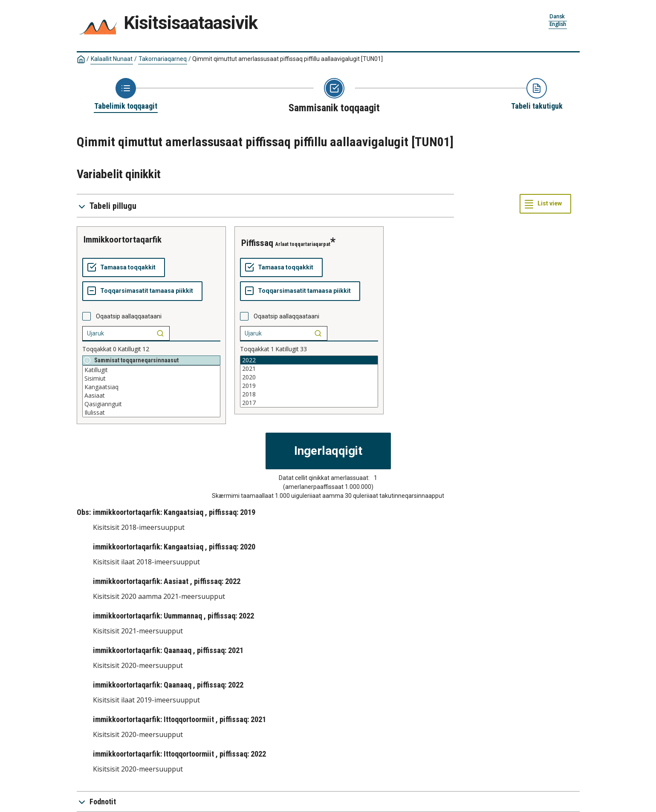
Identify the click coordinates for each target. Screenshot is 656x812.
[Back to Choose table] (126, 95)
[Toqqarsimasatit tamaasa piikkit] (142, 291)
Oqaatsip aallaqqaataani (129, 316)
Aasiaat (151, 396)
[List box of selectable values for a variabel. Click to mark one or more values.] (151, 391)
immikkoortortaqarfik (123, 240)
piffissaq (257, 243)
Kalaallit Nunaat (112, 59)
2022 (309, 360)
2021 (309, 369)
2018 (309, 394)
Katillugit (151, 370)
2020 (309, 377)
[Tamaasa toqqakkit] (124, 268)
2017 (309, 403)
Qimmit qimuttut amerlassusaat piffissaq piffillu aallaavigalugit (288, 59)
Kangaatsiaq (151, 387)
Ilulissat (151, 413)
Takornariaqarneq (163, 59)
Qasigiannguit (151, 404)
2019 (309, 386)
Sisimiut (151, 379)
